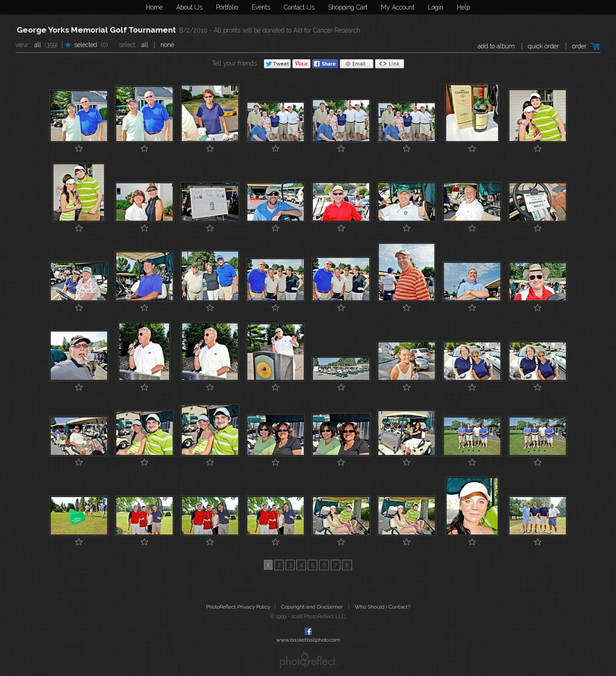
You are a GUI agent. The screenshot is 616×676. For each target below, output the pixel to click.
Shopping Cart (348, 7)
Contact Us (299, 7)
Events (261, 7)
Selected (86, 45)
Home (154, 7)
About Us (189, 7)
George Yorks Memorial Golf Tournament (96, 30)
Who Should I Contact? (383, 607)
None (167, 45)
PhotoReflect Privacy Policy (238, 607)
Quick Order (543, 46)
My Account (398, 7)
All (38, 45)
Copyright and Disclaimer (313, 607)
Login (436, 7)
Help (463, 7)
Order (579, 46)
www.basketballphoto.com (308, 640)
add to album (496, 46)
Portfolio (227, 7)
